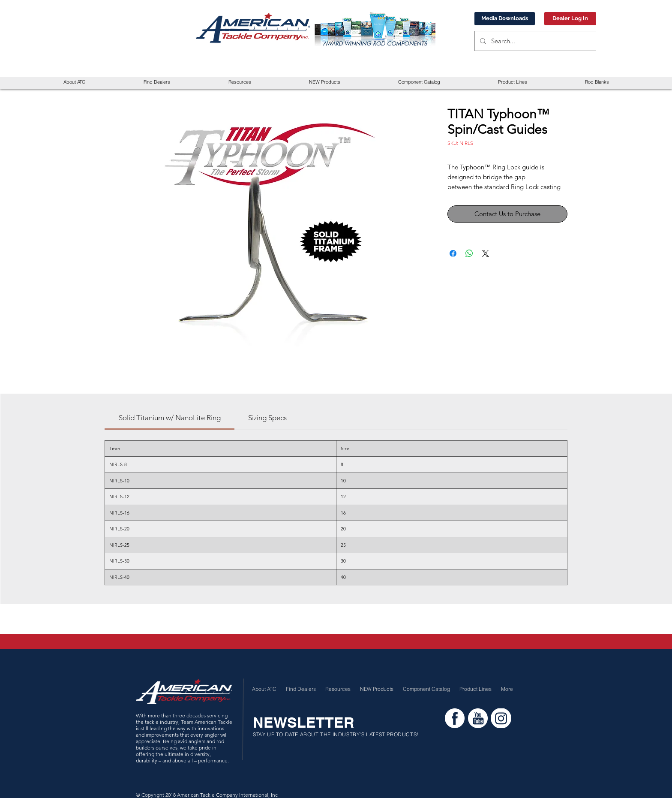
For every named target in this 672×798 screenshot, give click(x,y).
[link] (170, 418)
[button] (240, 82)
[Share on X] (486, 253)
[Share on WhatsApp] (469, 253)
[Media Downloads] (505, 19)
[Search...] (534, 41)
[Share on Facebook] (453, 253)
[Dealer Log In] (570, 19)
